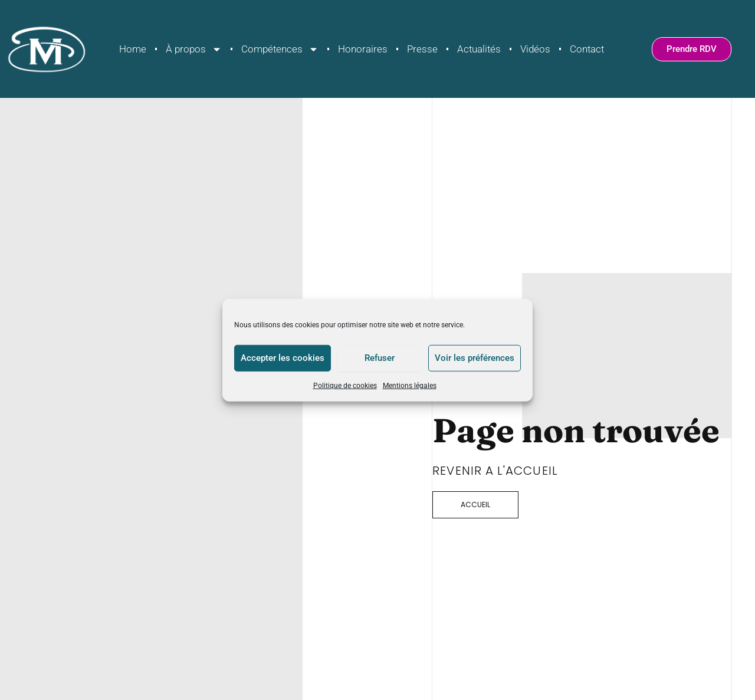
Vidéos (535, 49)
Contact (587, 49)
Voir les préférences (475, 358)
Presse (422, 49)
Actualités (479, 49)
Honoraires (363, 49)
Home (133, 49)
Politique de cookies (345, 385)
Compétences (280, 49)
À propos (194, 49)
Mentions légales (410, 385)
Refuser (380, 358)
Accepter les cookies (283, 358)
